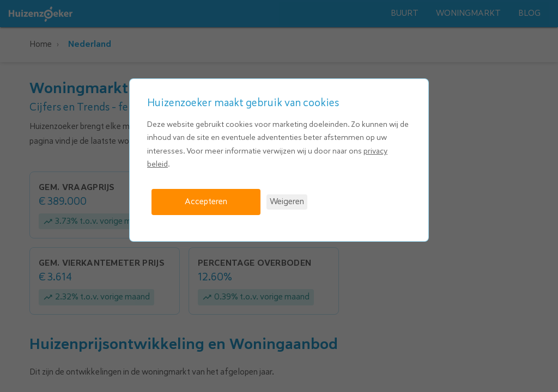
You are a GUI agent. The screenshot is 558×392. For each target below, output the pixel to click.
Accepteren (206, 201)
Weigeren (287, 201)
